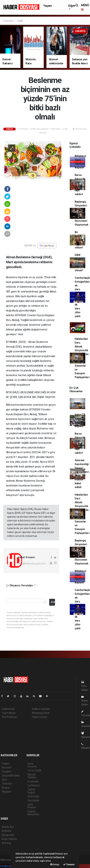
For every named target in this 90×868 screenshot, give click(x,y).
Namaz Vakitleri (32, 776)
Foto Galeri (85, 686)
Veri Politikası (9, 717)
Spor (4, 780)
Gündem (7, 772)
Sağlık (20, 21)
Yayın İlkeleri (9, 713)
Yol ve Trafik (34, 770)
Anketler (7, 831)
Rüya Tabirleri (9, 839)
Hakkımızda (8, 709)
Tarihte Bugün (32, 791)
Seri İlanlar (33, 800)
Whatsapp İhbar (41, 713)
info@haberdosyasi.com (32, 564)
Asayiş (6, 788)
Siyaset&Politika (11, 776)
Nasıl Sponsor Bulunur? (80, 328)
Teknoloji (7, 784)
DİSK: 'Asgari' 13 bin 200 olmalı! (79, 263)
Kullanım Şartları (41, 709)
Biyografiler (8, 835)
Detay (55, 864)
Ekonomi (7, 768)
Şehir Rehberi (32, 806)
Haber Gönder (40, 717)
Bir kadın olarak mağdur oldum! (79, 240)
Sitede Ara (8, 827)
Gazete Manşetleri (33, 813)
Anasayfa (9, 21)
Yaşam (48, 6)
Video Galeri (85, 701)
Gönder (53, 602)
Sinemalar (33, 796)
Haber (78, 404)
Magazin (7, 792)
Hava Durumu (32, 765)
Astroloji (6, 843)
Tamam (69, 864)
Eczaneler (33, 781)
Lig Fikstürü (34, 785)
